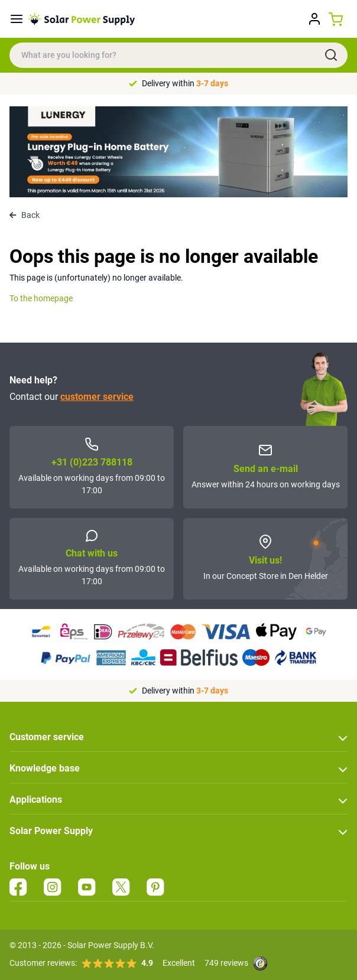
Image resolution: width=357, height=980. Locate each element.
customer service (97, 397)
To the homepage (41, 298)
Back (25, 215)
